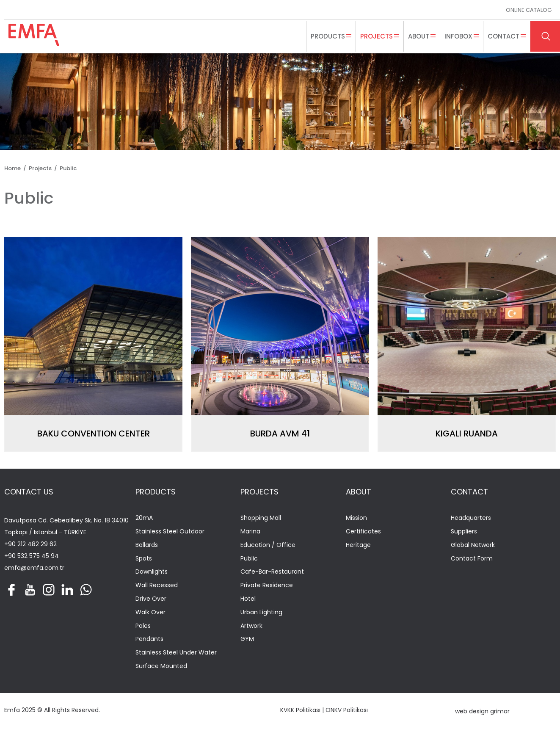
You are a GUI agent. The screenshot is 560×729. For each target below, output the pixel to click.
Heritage (358, 545)
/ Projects (36, 168)
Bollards (147, 545)
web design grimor (482, 711)
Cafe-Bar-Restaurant (272, 572)
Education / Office (268, 545)
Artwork (251, 626)
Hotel (248, 599)
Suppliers (464, 532)
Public (249, 559)
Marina (250, 532)
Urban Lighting (261, 612)
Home (12, 168)
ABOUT (359, 492)
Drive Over (151, 599)
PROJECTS (259, 492)
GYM (247, 639)
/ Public (64, 168)
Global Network (473, 545)
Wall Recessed (157, 585)
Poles (143, 626)
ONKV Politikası (347, 710)
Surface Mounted (161, 666)
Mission (356, 518)
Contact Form (472, 559)
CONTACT (469, 492)
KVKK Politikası (300, 710)
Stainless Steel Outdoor (170, 532)
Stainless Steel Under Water (176, 653)
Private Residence (267, 585)
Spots (144, 559)
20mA (144, 518)
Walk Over (150, 612)
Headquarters (471, 518)
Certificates (363, 532)
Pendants (149, 639)
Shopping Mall (261, 518)
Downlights (152, 572)
